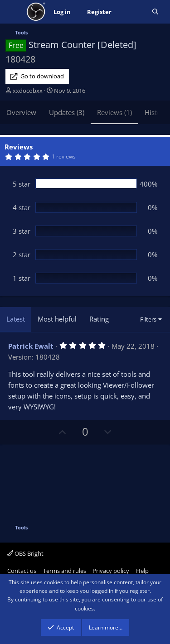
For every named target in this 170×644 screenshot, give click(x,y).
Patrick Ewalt (31, 346)
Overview (21, 112)
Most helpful (57, 319)
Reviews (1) (114, 112)
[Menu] (13, 12)
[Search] (155, 12)
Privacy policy (111, 571)
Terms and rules (65, 571)
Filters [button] (148, 319)
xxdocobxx (28, 91)
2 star (22, 255)
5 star (22, 184)
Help (142, 571)
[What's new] (132, 12)
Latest (16, 319)
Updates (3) (67, 112)
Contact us (22, 571)
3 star (22, 231)
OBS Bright (25, 553)
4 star (22, 207)
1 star (22, 278)
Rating (99, 319)
